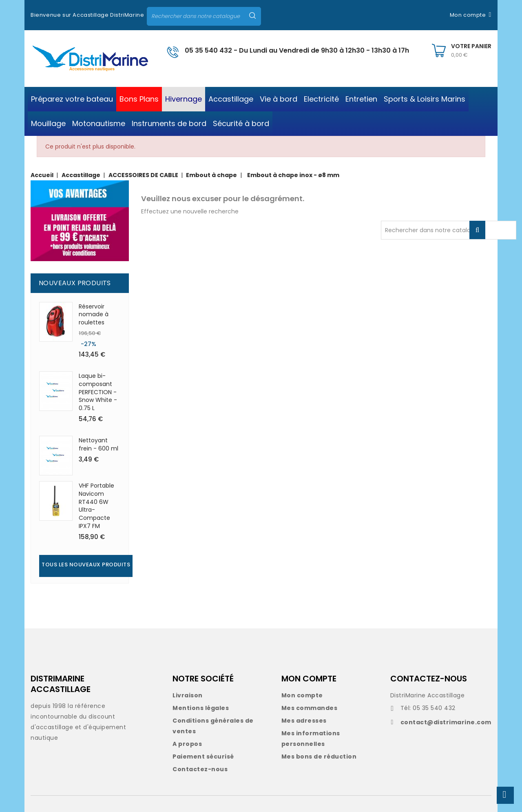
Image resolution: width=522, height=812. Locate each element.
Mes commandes (310, 708)
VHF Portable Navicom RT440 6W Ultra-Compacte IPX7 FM (96, 506)
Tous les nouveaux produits (86, 565)
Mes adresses (304, 721)
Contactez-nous (200, 769)
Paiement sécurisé (203, 757)
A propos (187, 744)
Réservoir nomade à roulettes (94, 315)
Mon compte (302, 695)
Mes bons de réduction (319, 757)
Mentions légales (201, 708)
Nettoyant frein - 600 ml (98, 444)
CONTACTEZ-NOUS (429, 679)
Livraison (188, 695)
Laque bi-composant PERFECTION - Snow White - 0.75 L (98, 392)
